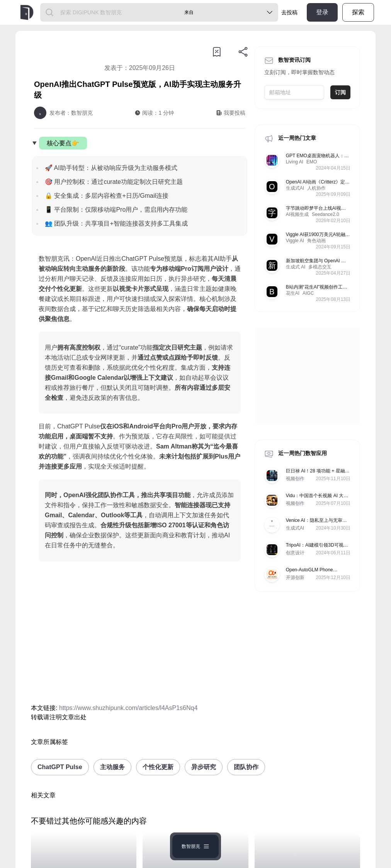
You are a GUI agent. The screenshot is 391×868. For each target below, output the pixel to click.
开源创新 (295, 578)
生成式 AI (296, 267)
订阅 (340, 92)
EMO (312, 162)
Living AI (295, 162)
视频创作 (295, 479)
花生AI (293, 293)
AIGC (308, 293)
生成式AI (295, 188)
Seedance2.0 (326, 214)
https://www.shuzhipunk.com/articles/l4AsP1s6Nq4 (128, 708)
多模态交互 (320, 267)
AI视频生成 (297, 214)
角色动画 (316, 241)
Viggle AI (295, 241)
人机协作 (316, 188)
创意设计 (295, 553)
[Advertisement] (140, 634)
